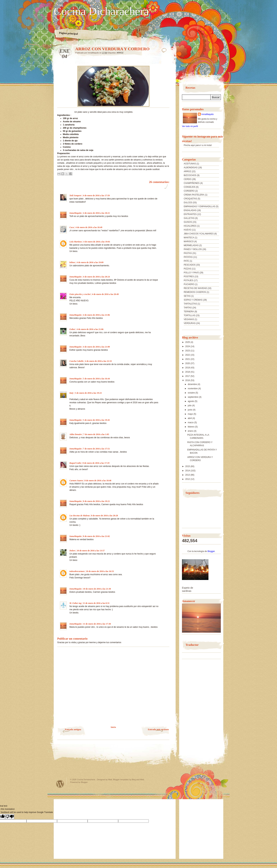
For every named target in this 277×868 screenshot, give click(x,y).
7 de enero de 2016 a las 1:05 (96, 434)
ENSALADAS (190, 210)
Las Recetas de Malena (79, 516)
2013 (188, 475)
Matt (110, 780)
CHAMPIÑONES (192, 183)
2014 (188, 471)
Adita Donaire (76, 434)
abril (190, 418)
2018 (188, 372)
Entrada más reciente (158, 729)
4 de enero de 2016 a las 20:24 (96, 277)
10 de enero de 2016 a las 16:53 (100, 571)
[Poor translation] (10, 817)
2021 (188, 359)
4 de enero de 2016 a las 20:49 (105, 294)
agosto (191, 401)
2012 (188, 479)
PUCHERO (189, 284)
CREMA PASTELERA (194, 195)
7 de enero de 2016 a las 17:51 (96, 449)
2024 (188, 346)
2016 (188, 380)
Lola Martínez (76, 242)
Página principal (68, 33)
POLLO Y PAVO (191, 273)
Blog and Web (138, 780)
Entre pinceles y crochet (80, 294)
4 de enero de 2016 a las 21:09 (96, 347)
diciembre (193, 384)
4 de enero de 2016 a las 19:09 (90, 262)
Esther (72, 329)
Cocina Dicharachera (101, 11)
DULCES (188, 203)
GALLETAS (189, 218)
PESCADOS (190, 265)
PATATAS (188, 257)
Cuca (72, 227)
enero (191, 431)
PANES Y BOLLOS (193, 249)
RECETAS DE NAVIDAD (195, 288)
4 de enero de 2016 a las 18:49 (89, 227)
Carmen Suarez (76, 481)
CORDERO (189, 191)
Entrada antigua (73, 729)
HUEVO (188, 230)
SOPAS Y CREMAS (193, 300)
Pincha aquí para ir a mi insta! (198, 145)
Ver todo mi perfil (190, 126)
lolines (72, 262)
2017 (188, 376)
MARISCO (189, 242)
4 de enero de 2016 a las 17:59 (96, 196)
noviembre (193, 389)
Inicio (113, 727)
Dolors (72, 551)
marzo (191, 422)
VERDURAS (190, 323)
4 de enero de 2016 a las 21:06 (96, 315)
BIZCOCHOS (190, 175)
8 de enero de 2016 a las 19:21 (96, 501)
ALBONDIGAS (191, 168)
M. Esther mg (75, 603)
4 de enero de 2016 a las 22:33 (98, 361)
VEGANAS (189, 319)
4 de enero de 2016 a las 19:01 (97, 242)
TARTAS (188, 308)
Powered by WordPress (60, 784)
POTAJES (188, 280)
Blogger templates (121, 780)
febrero (191, 427)
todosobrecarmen (77, 571)
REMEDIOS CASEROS (195, 292)
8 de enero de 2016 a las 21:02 (96, 536)
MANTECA (189, 238)
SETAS (187, 296)
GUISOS (188, 222)
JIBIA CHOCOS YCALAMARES (199, 234)
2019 (188, 368)
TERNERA (189, 312)
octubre (192, 393)
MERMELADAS (191, 245)
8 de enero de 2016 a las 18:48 (98, 481)
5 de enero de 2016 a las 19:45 (96, 420)
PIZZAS (187, 269)
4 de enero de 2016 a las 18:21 (96, 213)
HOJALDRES (190, 226)
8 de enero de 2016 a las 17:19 (96, 463)
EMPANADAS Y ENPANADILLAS (200, 206)
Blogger (211, 551)
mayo (191, 414)
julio (190, 406)
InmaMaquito (76, 213)
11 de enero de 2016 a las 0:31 (96, 603)
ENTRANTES (190, 214)
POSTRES (189, 277)
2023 (188, 351)
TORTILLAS (189, 315)
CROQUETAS (190, 199)
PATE (186, 261)
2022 (188, 355)
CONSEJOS (190, 187)
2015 (188, 466)
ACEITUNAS (190, 164)
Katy (71, 393)
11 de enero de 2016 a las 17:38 (97, 624)
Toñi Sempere (75, 196)
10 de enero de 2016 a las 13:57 (91, 551)
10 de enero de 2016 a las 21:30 (97, 589)
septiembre (193, 397)
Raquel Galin (75, 463)
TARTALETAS (190, 304)
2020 (188, 363)
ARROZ (120, 53)
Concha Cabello (76, 361)
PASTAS (188, 253)
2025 (188, 342)
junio (190, 410)
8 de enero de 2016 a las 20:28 (104, 516)
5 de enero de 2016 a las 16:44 (96, 379)
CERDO (188, 179)
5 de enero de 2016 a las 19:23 (88, 393)
